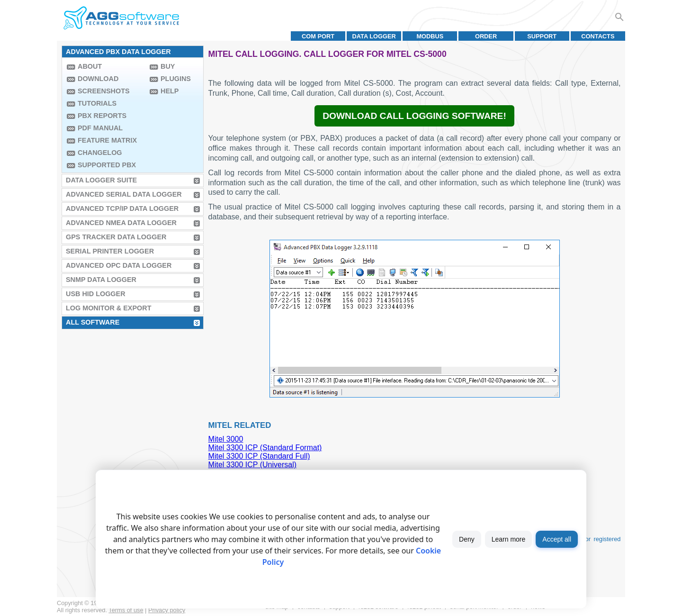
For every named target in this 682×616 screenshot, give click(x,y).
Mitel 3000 (226, 439)
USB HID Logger (96, 294)
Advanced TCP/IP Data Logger (122, 208)
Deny (467, 539)
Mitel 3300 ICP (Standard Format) (265, 448)
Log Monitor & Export (108, 308)
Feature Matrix (107, 140)
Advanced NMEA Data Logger (121, 223)
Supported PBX (107, 165)
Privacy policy (167, 610)
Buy (168, 66)
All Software (93, 322)
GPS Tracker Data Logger (116, 237)
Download (98, 79)
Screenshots (104, 91)
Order (486, 36)
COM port (318, 36)
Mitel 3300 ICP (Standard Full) (259, 456)
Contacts (598, 36)
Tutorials (97, 103)
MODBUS (430, 36)
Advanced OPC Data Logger (119, 265)
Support (542, 36)
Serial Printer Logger (110, 251)
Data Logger (374, 36)
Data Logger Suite (101, 180)
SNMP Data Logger (101, 280)
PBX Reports (102, 116)
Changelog (100, 153)
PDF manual (100, 128)
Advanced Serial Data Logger (124, 194)
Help (170, 91)
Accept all (557, 539)
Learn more (509, 539)
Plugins (176, 79)
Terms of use (126, 610)
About (90, 66)
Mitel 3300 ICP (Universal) (252, 465)
